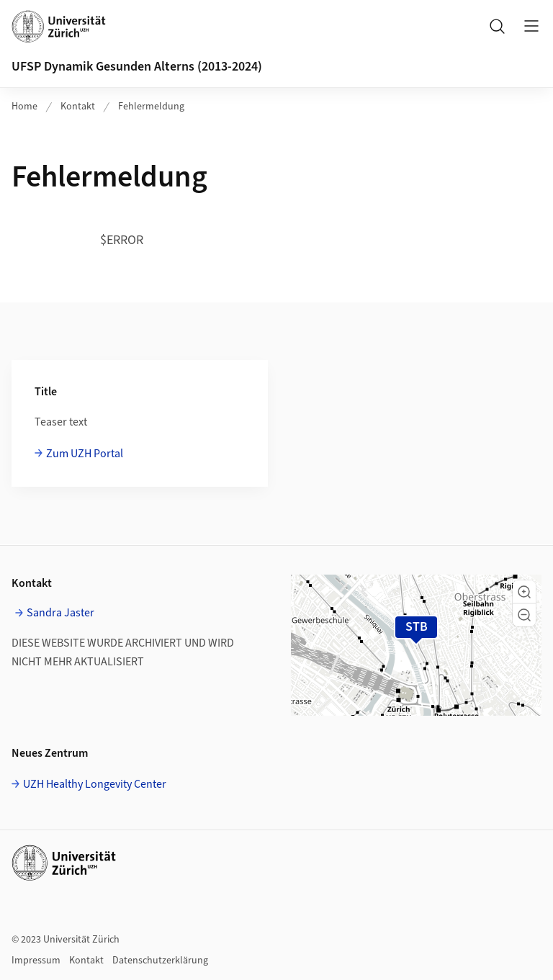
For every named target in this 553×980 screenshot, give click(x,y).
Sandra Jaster (60, 613)
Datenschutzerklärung (160, 961)
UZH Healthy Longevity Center (95, 784)
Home (24, 107)
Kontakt (78, 107)
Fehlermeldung (151, 107)
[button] (524, 592)
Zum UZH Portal (85, 454)
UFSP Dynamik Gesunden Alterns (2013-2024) (137, 67)
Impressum (36, 961)
